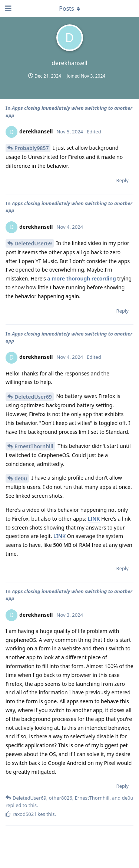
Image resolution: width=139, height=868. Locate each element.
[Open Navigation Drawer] (7, 8)
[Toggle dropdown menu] (70, 8)
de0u (21, 478)
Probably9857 (32, 148)
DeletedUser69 (33, 243)
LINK (94, 519)
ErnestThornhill (34, 446)
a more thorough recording (81, 278)
